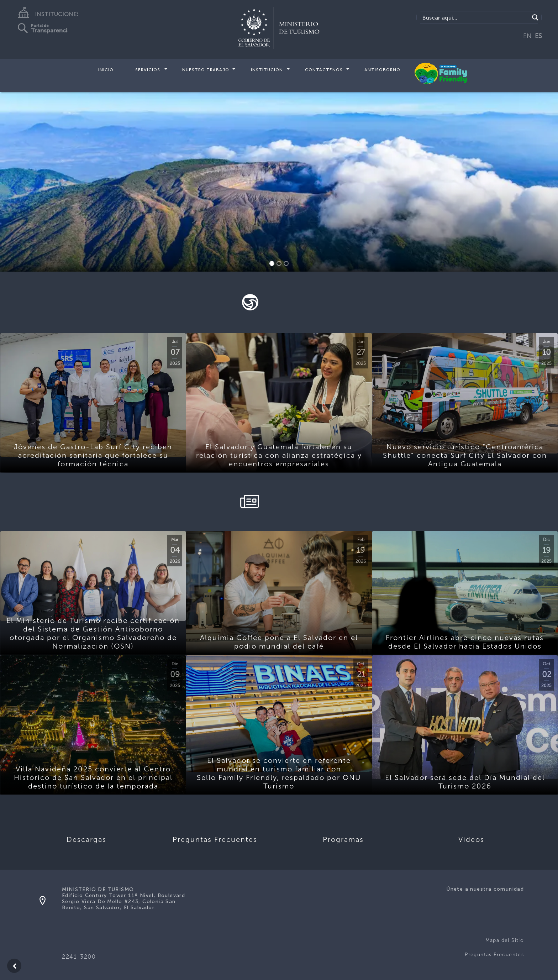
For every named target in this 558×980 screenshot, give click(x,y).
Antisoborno (382, 70)
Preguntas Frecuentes (494, 955)
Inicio (106, 70)
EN (527, 36)
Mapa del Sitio (505, 940)
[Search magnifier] (535, 17)
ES (538, 36)
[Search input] (475, 17)
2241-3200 (79, 957)
